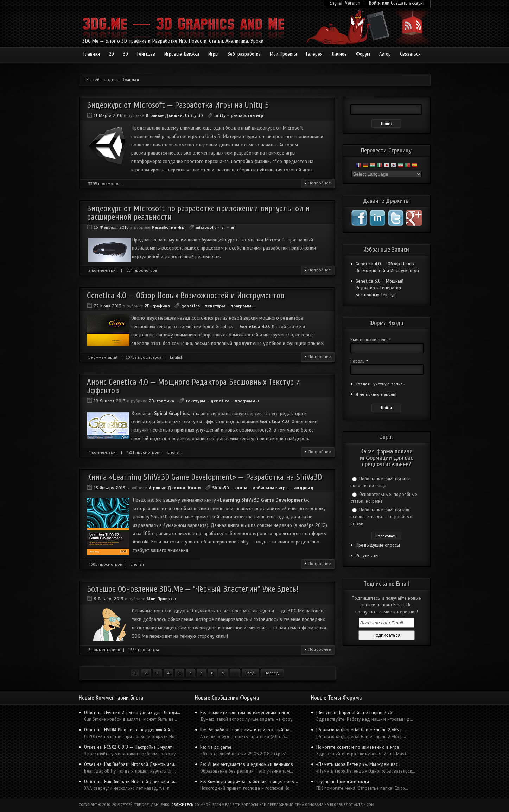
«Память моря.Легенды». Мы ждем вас (357, 764)
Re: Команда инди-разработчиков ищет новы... (249, 782)
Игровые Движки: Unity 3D (174, 115)
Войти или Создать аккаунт (397, 3)
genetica (190, 306)
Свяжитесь (182, 805)
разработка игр (247, 115)
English (177, 357)
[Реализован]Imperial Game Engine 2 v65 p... (361, 730)
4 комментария (103, 452)
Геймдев (146, 54)
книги (241, 488)
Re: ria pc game (216, 747)
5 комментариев (104, 650)
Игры (213, 54)
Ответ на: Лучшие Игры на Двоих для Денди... (132, 713)
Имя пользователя (371, 340)
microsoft (206, 227)
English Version (345, 3)
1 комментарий (103, 357)
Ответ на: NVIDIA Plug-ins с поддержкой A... (129, 730)
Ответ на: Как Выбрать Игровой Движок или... (131, 764)
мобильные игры (271, 488)
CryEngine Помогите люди (343, 782)
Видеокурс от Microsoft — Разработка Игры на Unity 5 (178, 105)
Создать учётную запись (380, 384)
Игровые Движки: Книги (175, 488)
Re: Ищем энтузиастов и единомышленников (247, 764)
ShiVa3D (221, 488)
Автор (385, 54)
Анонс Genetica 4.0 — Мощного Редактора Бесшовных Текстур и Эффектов (193, 386)
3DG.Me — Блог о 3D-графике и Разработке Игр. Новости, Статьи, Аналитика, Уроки (173, 41)
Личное (339, 54)
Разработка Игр (168, 227)
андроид (304, 488)
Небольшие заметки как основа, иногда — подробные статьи (381, 517)
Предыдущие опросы (378, 545)
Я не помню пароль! (376, 394)
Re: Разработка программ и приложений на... (246, 730)
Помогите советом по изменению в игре (358, 747)
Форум (363, 54)
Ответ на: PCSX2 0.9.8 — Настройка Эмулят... (129, 747)
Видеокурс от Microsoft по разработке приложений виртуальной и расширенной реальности (198, 213)
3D (126, 54)
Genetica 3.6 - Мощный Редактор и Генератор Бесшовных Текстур (380, 288)
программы (243, 306)
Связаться (410, 54)
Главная (92, 54)
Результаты (367, 556)
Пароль (359, 361)
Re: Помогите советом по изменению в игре (245, 713)
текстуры (215, 306)
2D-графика (157, 306)
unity (220, 115)
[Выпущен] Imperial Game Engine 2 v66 (355, 713)
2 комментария (103, 270)
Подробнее (320, 183)
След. (250, 673)
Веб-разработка (244, 54)
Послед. (272, 673)
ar (233, 227)
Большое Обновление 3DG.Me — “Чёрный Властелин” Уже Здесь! (193, 589)
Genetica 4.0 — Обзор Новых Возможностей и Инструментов (186, 295)
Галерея (314, 54)
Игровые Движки (182, 54)
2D (112, 54)
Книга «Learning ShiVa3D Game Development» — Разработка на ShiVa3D (204, 477)
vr (223, 227)
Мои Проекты (283, 54)
